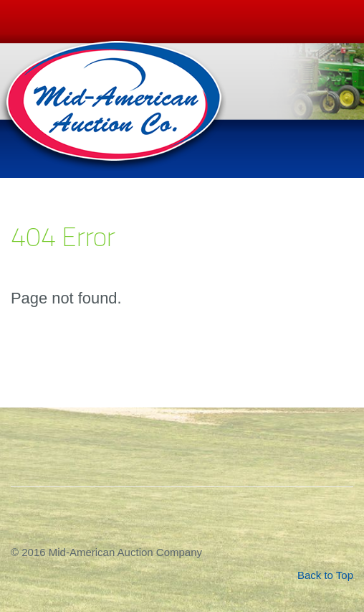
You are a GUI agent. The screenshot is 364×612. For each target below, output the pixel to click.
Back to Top (325, 575)
